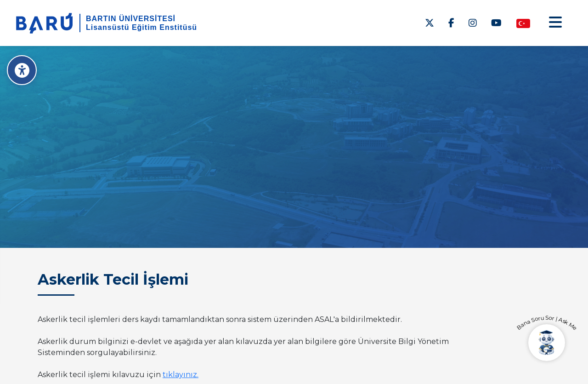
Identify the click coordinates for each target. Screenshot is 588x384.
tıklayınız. (181, 375)
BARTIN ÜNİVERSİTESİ (131, 19)
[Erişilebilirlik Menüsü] (22, 70)
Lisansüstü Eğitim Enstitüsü (141, 27)
